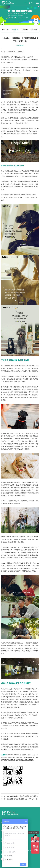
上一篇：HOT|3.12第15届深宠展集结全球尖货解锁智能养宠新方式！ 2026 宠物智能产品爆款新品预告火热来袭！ (20, 796)
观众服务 (30, 850)
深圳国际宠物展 (8, 3)
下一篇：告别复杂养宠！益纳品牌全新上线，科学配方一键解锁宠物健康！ (20, 799)
